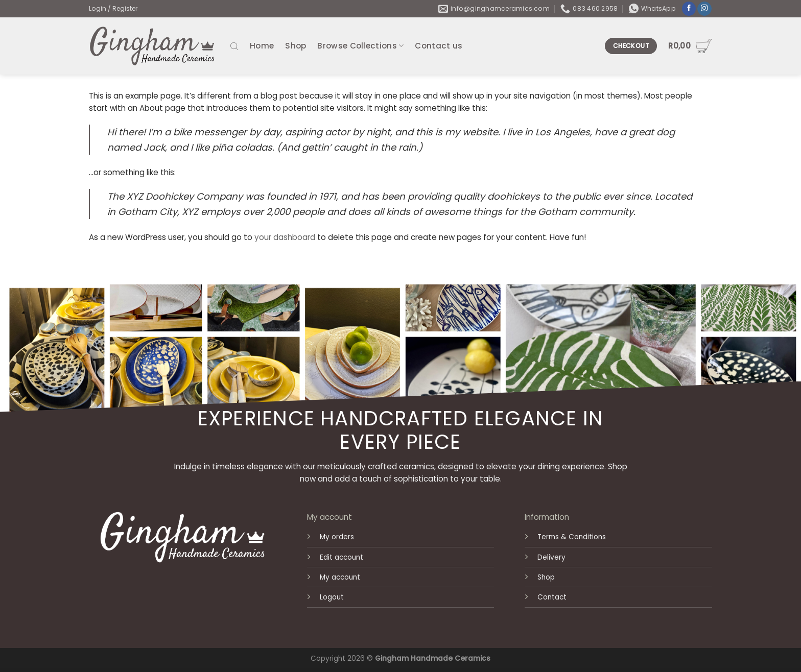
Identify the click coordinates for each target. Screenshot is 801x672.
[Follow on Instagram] (704, 9)
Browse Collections (360, 46)
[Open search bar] (234, 46)
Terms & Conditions (572, 537)
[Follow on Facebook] (689, 9)
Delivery (551, 557)
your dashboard (285, 237)
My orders (337, 537)
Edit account (341, 557)
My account (340, 577)
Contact (552, 597)
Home (262, 46)
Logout (332, 597)
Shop (296, 46)
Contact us (439, 46)
